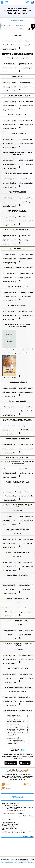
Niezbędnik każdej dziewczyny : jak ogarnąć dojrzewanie (18, 726)
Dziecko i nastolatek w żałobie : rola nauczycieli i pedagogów (19, 742)
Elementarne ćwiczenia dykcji (13, 737)
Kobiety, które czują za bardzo (13, 743)
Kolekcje (21, 29)
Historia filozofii (10, 718)
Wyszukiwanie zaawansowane (10, 29)
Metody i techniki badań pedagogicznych (15, 722)
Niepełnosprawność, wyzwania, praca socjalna (16, 740)
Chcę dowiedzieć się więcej (9, 863)
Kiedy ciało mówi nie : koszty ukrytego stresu (16, 731)
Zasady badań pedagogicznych (13, 715)
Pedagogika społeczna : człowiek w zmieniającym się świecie (19, 717)
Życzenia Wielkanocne (9, 820)
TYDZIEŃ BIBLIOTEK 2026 (10, 804)
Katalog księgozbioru (18, 20)
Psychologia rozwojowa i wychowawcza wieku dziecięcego (19, 720)
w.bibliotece (17, 776)
